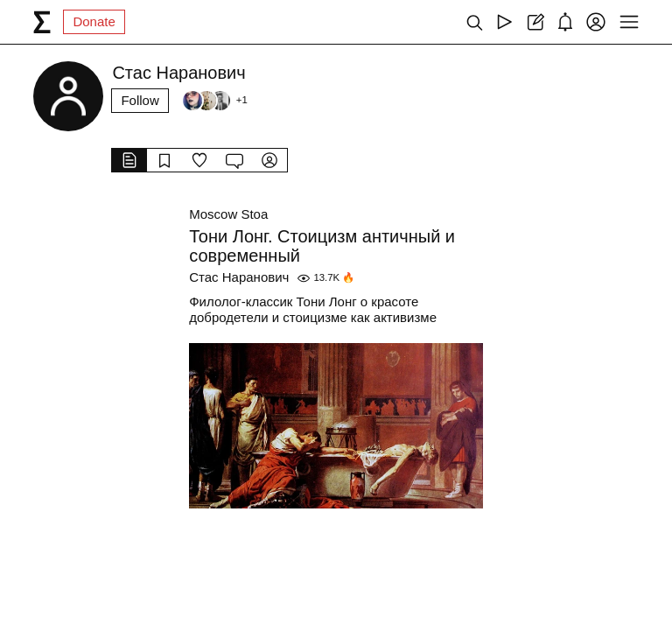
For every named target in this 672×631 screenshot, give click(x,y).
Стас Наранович (239, 277)
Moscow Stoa (228, 214)
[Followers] (214, 101)
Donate (94, 21)
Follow (140, 100)
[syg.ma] (42, 22)
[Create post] (535, 22)
